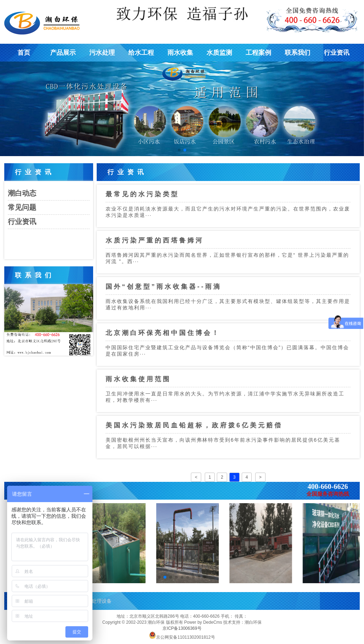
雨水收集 (180, 53)
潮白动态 (22, 193)
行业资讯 (337, 53)
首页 (24, 53)
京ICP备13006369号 (182, 628)
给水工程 (141, 53)
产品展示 (63, 53)
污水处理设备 (97, 601)
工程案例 (258, 53)
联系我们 (298, 53)
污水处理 (102, 53)
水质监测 (219, 53)
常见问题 (22, 207)
